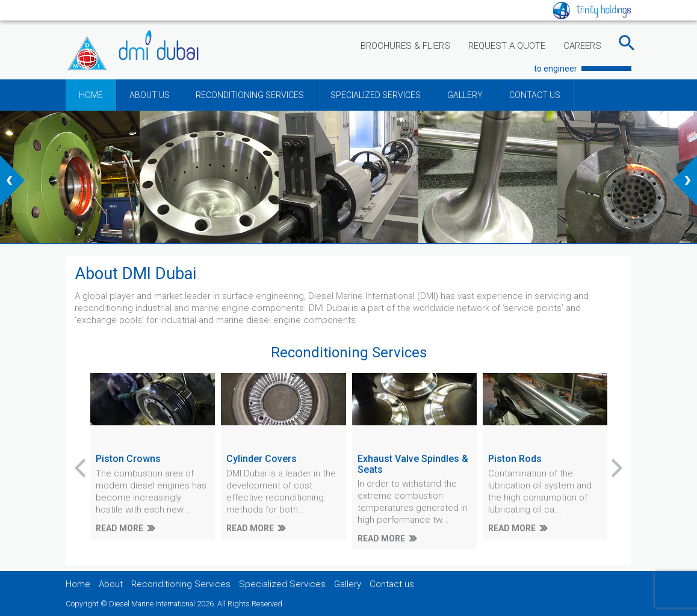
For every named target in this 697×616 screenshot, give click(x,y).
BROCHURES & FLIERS (405, 46)
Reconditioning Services (181, 584)
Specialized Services (282, 584)
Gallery (348, 584)
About (111, 584)
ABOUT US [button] (150, 95)
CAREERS (582, 46)
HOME (91, 95)
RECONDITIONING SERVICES (250, 95)
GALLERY (465, 95)
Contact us (392, 584)
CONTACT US (535, 95)
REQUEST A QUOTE (507, 46)
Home (78, 584)
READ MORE (119, 528)
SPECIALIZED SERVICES (376, 95)
